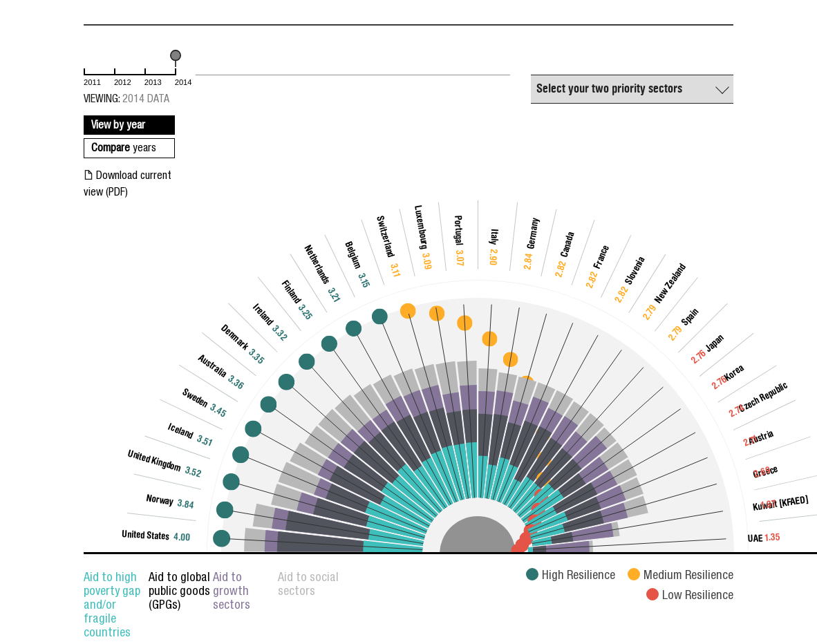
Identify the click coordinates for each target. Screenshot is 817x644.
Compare (124, 149)
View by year (118, 126)
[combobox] (632, 89)
